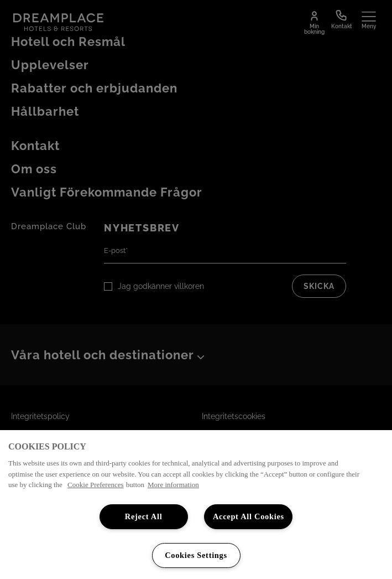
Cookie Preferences (95, 485)
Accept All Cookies (249, 516)
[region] (196, 505)
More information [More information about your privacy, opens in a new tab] (173, 485)
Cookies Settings (196, 555)
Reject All (144, 516)
